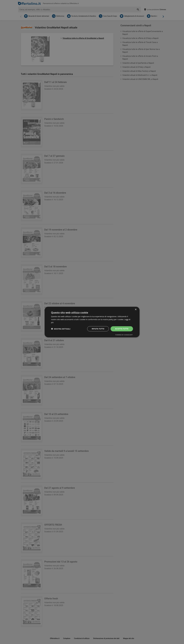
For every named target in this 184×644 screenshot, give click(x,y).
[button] (61, 329)
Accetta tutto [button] (121, 329)
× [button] (136, 309)
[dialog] (92, 322)
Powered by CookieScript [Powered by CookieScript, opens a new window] (124, 335)
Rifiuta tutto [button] (97, 329)
